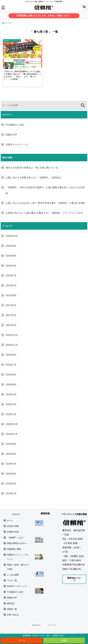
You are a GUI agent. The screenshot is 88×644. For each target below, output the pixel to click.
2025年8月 (11, 259)
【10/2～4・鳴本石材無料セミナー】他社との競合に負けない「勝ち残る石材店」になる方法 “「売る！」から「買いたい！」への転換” (23, 80)
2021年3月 (11, 318)
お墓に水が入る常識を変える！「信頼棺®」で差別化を (34, 181)
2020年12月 (12, 338)
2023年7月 (11, 279)
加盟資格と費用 (14, 552)
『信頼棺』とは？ (15, 541)
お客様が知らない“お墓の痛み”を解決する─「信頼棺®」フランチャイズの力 (44, 216)
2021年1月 (11, 328)
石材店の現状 (13, 529)
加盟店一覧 (12, 612)
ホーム (10, 524)
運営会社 (11, 607)
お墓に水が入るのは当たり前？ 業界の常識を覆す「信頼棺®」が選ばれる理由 (45, 206)
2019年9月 (11, 447)
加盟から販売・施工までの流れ (18, 570)
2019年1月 (11, 497)
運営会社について (74, 582)
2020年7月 (11, 368)
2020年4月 (11, 388)
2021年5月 (11, 309)
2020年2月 (11, 408)
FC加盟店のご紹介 (15, 128)
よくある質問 (13, 578)
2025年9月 (11, 249)
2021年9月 (11, 299)
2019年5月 (11, 487)
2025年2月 (11, 269)
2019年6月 (11, 477)
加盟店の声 (11, 138)
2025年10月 (12, 239)
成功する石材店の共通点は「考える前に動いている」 (33, 171)
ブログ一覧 (12, 584)
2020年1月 (11, 418)
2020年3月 (11, 398)
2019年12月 (12, 427)
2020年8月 (11, 358)
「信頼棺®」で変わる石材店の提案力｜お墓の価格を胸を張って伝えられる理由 (45, 194)
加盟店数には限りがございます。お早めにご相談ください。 (44, 16)
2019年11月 (12, 437)
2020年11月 (12, 348)
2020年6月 (11, 378)
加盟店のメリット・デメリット (18, 560)
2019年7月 (11, 467)
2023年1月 (11, 289)
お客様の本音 (13, 535)
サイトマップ (52, 628)
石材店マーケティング (17, 148)
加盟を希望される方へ (17, 547)
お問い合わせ (13, 618)
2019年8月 (11, 457)
